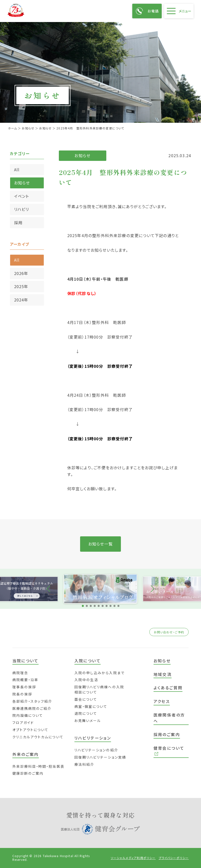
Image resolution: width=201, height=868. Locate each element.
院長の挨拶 (22, 694)
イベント (22, 196)
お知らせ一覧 (100, 544)
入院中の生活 (86, 680)
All (17, 170)
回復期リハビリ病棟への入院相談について (99, 689)
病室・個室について (91, 706)
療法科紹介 (84, 764)
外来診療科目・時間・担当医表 (38, 766)
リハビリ (22, 209)
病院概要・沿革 (25, 680)
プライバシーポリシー (174, 858)
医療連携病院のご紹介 (32, 708)
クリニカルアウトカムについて (38, 737)
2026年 (21, 273)
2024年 (21, 300)
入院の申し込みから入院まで (100, 673)
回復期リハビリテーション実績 (100, 757)
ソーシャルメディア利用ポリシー (133, 858)
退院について (86, 713)
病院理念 (20, 673)
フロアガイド (23, 722)
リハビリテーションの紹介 (96, 750)
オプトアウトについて (31, 730)
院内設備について (28, 715)
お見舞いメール (88, 720)
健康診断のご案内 (28, 773)
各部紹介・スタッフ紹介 (32, 701)
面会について (86, 699)
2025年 (21, 286)
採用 (18, 223)
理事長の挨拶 (24, 687)
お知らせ (22, 183)
